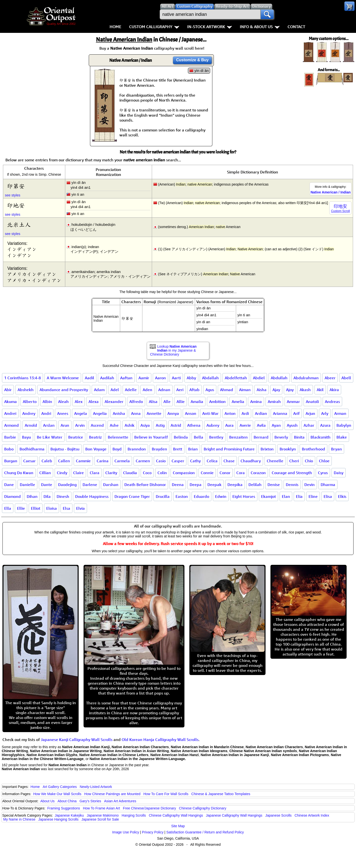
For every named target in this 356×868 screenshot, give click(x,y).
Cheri (294, 461)
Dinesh (63, 496)
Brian (193, 449)
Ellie (21, 508)
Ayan (276, 425)
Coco (147, 473)
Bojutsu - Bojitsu (65, 449)
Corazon (258, 473)
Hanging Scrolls (134, 815)
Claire (78, 473)
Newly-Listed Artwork (96, 787)
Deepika (235, 485)
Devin (310, 485)
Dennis (292, 485)
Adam (99, 390)
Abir (8, 390)
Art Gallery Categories (60, 787)
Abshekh (26, 390)
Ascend (97, 425)
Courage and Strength (292, 473)
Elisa (328, 496)
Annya (173, 413)
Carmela (122, 461)
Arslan (49, 425)
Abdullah (279, 378)
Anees (63, 413)
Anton (230, 413)
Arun (65, 425)
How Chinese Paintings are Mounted (112, 794)
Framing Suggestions (64, 808)
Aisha (262, 390)
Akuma (11, 402)
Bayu (26, 437)
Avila (261, 425)
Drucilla (163, 496)
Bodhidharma (32, 449)
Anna (136, 413)
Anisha (119, 413)
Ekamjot (268, 496)
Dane (9, 485)
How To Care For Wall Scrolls (166, 794)
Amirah (274, 402)
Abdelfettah (236, 378)
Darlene (90, 485)
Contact (296, 27)
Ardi (245, 413)
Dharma (328, 485)
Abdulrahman (306, 378)
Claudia (130, 473)
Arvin (80, 425)
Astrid (176, 425)
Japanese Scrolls (278, 815)
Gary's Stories (90, 801)
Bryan (336, 449)
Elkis (342, 496)
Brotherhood (313, 449)
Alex (79, 402)
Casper (178, 461)
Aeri (180, 390)
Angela (81, 413)
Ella (8, 508)
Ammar (293, 402)
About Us (47, 801)
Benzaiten (238, 437)
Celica (212, 461)
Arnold (31, 425)
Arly (325, 413)
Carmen (143, 461)
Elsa (67, 508)
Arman (340, 413)
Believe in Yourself (151, 437)
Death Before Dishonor (145, 485)
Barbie (10, 437)
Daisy (339, 473)
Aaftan (126, 378)
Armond (11, 425)
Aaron (160, 378)
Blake (342, 437)
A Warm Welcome (63, 378)
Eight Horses (244, 496)
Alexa (94, 402)
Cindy (62, 473)
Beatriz (95, 437)
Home (115, 27)
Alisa (153, 402)
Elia (299, 496)
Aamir (144, 378)
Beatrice (76, 437)
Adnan (164, 390)
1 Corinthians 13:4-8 (22, 378)
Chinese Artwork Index (312, 815)
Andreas (332, 402)
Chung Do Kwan (19, 473)
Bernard (261, 437)
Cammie (83, 461)
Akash (305, 390)
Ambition (217, 402)
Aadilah (107, 378)
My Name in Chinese (19, 819)
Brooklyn (288, 449)
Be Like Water (50, 437)
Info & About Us (260, 27)
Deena (178, 485)
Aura (229, 425)
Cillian (45, 473)
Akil (320, 390)
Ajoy (290, 390)
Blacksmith (321, 437)
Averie (245, 425)
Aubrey (213, 425)
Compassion (184, 473)
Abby (191, 378)
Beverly (281, 437)
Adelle (131, 390)
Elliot (36, 508)
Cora (241, 473)
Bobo (9, 449)
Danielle (27, 485)
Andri (46, 413)
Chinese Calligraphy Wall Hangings (176, 815)
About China (67, 801)
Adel (115, 390)
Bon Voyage (96, 449)
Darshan (111, 485)
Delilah (255, 485)
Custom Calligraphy (154, 27)
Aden (147, 390)
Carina (103, 461)
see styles (13, 195)
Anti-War (210, 413)
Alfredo (136, 402)
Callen (64, 461)
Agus (210, 390)
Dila (47, 496)
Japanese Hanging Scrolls (58, 819)
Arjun (310, 413)
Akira (334, 390)
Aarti (176, 378)
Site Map (178, 826)
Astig (160, 425)
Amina (256, 402)
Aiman (245, 390)
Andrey (29, 413)
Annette (154, 413)
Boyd (117, 449)
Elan (286, 496)
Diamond (12, 496)
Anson (191, 413)
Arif (296, 413)
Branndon (137, 449)
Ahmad (227, 390)
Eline (313, 496)
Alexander (114, 402)
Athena (194, 425)
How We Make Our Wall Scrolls (57, 794)
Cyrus (323, 473)
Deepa (196, 485)
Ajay (276, 390)
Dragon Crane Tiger (132, 496)
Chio (309, 461)
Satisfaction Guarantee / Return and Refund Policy (205, 832)
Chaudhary (251, 461)
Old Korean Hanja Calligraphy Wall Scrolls (160, 740)
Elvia (80, 508)
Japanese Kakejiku (69, 815)
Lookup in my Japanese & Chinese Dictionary (173, 350)
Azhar (309, 425)
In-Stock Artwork (210, 27)
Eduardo (201, 496)
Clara (95, 473)
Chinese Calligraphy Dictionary (203, 808)
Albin (47, 402)
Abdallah (210, 378)
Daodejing (67, 485)
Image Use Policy (126, 832)
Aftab (194, 390)
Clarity (111, 473)
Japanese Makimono (103, 815)
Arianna (280, 413)
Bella (199, 437)
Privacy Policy (153, 832)
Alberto (30, 402)
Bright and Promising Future (229, 449)
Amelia (238, 402)
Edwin (221, 496)
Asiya (145, 425)
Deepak (214, 485)
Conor (225, 473)
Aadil (89, 378)
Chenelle (275, 461)
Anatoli (312, 402)
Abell (346, 378)
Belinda (181, 437)
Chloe (324, 461)
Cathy (195, 461)
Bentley (216, 437)
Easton (182, 496)
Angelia (100, 413)
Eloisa (52, 508)
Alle (167, 402)
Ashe (114, 425)
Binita (299, 437)
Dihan (32, 496)
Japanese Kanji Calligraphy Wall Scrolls (77, 740)
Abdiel (259, 378)
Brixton (267, 449)
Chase (229, 461)
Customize (192, 60)
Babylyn (344, 425)
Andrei (10, 413)
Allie (181, 402)
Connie (207, 473)
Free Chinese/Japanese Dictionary (149, 808)
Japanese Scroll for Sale (100, 819)
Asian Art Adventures (120, 801)
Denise (274, 485)
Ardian (261, 413)
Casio (161, 461)
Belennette (118, 437)
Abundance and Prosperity (64, 390)
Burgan (11, 461)
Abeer (330, 378)
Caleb (47, 461)
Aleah (63, 402)
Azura (325, 425)
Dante (47, 485)
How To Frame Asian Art (101, 808)
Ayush (292, 425)
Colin (162, 473)
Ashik (130, 425)
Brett (178, 449)
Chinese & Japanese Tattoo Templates (221, 794)
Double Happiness (92, 496)
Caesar (29, 461)
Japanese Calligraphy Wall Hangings (234, 815)
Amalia (197, 402)
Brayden (159, 449)
